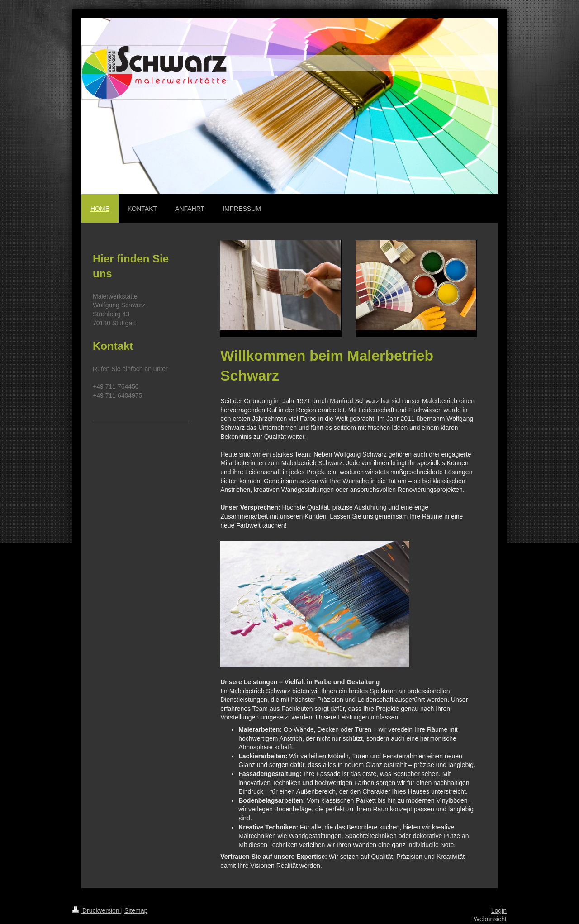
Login (499, 910)
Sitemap (136, 910)
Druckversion (97, 910)
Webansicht (490, 919)
